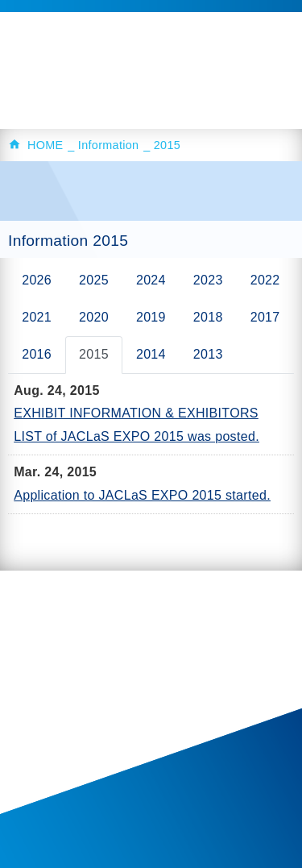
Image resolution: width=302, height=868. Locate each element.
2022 (265, 280)
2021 (37, 317)
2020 (94, 317)
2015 (94, 354)
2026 (37, 280)
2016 (37, 354)
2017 (265, 317)
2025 (94, 280)
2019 (151, 317)
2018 (208, 317)
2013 (208, 354)
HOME (45, 145)
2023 (208, 280)
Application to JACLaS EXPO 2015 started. (142, 495)
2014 (151, 354)
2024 (151, 280)
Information (109, 145)
